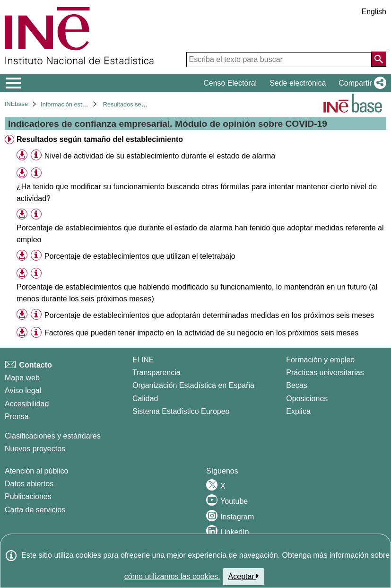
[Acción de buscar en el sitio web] (379, 59)
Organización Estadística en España (193, 385)
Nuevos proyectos (35, 449)
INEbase (16, 104)
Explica (298, 411)
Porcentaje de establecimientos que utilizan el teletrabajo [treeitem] (140, 256)
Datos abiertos (29, 484)
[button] (361, 83)
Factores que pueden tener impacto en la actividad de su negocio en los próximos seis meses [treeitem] (201, 333)
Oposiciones (307, 399)
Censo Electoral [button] (230, 83)
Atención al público (36, 471)
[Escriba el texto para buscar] (279, 60)
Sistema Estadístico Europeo (181, 411)
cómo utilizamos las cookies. (172, 576)
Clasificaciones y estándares (53, 436)
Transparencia (156, 373)
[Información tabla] (36, 155)
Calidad (145, 399)
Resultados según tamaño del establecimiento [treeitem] (100, 139)
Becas (296, 385)
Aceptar (244, 576)
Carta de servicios (35, 510)
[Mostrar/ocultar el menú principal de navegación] (13, 83)
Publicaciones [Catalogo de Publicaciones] (28, 496)
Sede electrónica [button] (298, 83)
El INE (143, 360)
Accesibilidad (27, 404)
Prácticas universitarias (325, 373)
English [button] (374, 12)
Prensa (17, 417)
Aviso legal (23, 391)
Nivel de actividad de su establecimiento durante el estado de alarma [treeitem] (160, 156)
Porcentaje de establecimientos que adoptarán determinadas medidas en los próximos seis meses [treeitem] (209, 315)
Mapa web (22, 378)
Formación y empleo (320, 360)
